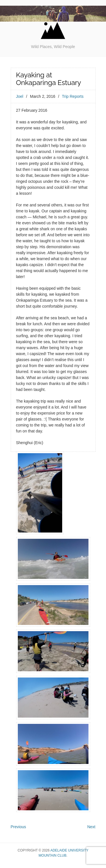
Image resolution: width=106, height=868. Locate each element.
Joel (20, 96)
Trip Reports (73, 96)
